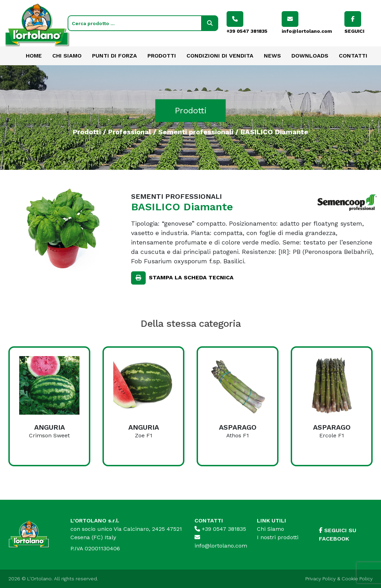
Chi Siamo (67, 56)
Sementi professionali (196, 131)
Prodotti (162, 56)
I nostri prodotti (278, 537)
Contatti (353, 56)
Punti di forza (115, 56)
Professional (129, 131)
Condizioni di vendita (220, 56)
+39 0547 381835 (220, 529)
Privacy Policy (321, 579)
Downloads (310, 56)
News (272, 56)
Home (34, 56)
